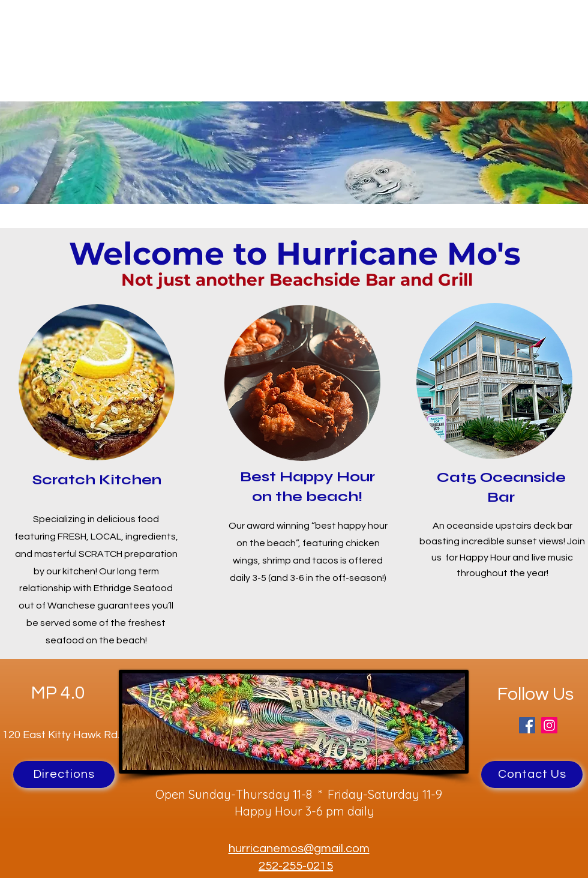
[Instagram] (549, 725)
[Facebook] (527, 725)
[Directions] (64, 774)
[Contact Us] (532, 774)
